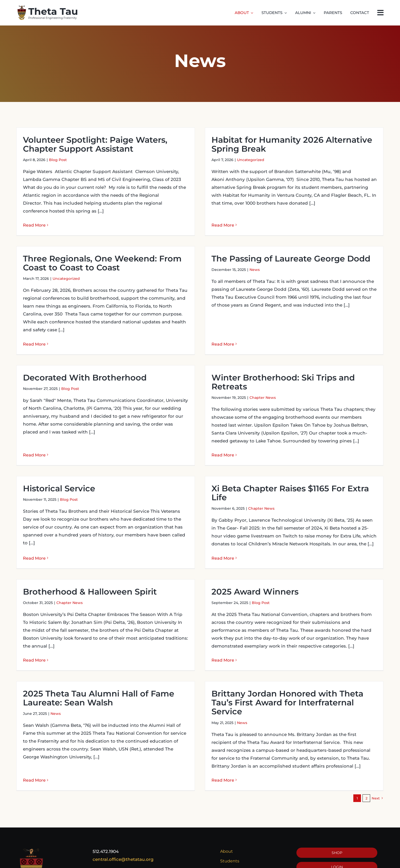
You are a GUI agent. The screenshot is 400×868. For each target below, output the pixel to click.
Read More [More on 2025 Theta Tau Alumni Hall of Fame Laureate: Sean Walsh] (59, 748)
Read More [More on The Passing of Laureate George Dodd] (186, 327)
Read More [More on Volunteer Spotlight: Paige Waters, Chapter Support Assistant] (34, 225)
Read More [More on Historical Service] (34, 548)
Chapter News (275, 382)
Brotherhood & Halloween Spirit (140, 562)
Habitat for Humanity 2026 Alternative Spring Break (280, 144)
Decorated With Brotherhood (110, 362)
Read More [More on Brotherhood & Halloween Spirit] (84, 631)
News (218, 278)
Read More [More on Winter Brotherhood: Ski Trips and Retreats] (236, 440)
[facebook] (326, 861)
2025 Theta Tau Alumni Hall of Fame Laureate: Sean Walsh (124, 675)
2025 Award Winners (218, 589)
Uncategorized (238, 160)
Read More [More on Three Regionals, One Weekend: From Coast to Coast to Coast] (84, 321)
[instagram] (348, 861)
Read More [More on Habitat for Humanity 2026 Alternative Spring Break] (211, 217)
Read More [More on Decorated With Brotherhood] (59, 431)
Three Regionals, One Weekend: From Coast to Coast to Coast (152, 240)
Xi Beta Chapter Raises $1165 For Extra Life (278, 484)
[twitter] (337, 861)
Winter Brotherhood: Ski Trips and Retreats (296, 366)
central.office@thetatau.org (123, 821)
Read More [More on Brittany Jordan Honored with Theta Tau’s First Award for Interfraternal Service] (236, 757)
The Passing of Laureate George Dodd (254, 267)
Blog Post (58, 160)
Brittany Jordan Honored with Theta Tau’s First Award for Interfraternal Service (300, 679)
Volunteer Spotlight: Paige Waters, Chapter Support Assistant (95, 144)
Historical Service (59, 479)
